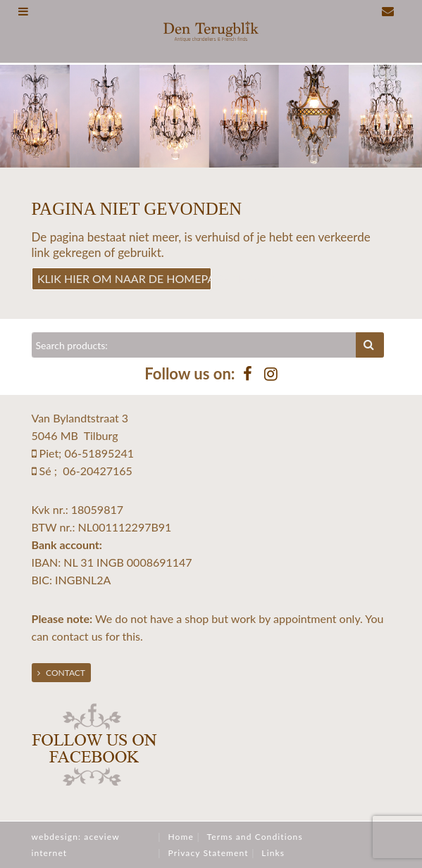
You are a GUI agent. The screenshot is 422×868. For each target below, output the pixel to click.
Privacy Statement (208, 853)
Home (180, 837)
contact (70, 636)
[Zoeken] (194, 345)
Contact (61, 673)
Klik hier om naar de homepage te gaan (124, 278)
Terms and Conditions (255, 837)
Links (273, 853)
